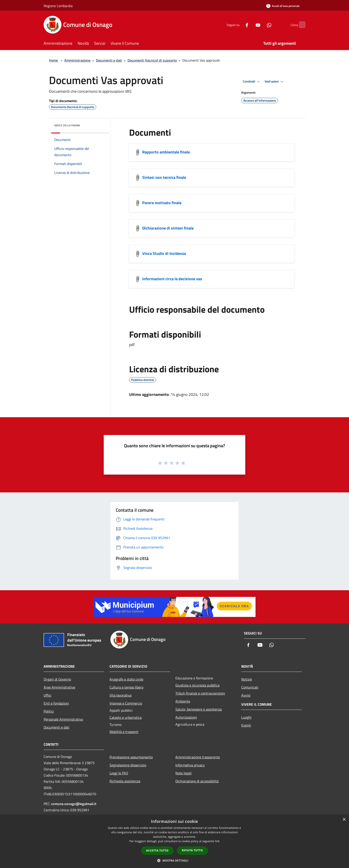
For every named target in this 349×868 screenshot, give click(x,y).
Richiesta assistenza (125, 781)
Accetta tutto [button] (157, 851)
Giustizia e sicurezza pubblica (197, 685)
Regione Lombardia (58, 6)
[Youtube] (249, 25)
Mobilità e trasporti (124, 732)
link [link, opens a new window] (217, 841)
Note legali (184, 773)
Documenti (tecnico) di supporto (152, 60)
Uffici (48, 695)
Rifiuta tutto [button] (192, 850)
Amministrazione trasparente (198, 757)
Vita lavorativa (121, 695)
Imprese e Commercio (126, 703)
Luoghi (246, 717)
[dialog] (174, 841)
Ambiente (183, 701)
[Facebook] (238, 25)
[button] (174, 860)
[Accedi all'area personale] (283, 6)
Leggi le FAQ (119, 773)
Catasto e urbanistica (126, 717)
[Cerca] (300, 25)
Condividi (252, 82)
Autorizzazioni (186, 717)
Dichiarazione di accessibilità (197, 781)
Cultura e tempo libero (126, 687)
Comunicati (250, 687)
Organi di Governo (57, 679)
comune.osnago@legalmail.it (74, 804)
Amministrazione (77, 60)
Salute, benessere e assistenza (199, 709)
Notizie (247, 679)
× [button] (344, 820)
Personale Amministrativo (63, 719)
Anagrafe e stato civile (126, 679)
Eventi (246, 725)
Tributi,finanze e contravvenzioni (200, 693)
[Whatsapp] (260, 25)
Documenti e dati (109, 60)
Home (53, 60)
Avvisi (246, 695)
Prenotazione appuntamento (131, 757)
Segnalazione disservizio (128, 765)
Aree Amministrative (59, 687)
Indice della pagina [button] (67, 125)
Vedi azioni (275, 82)
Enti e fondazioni (56, 703)
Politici (49, 711)
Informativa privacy (190, 765)
